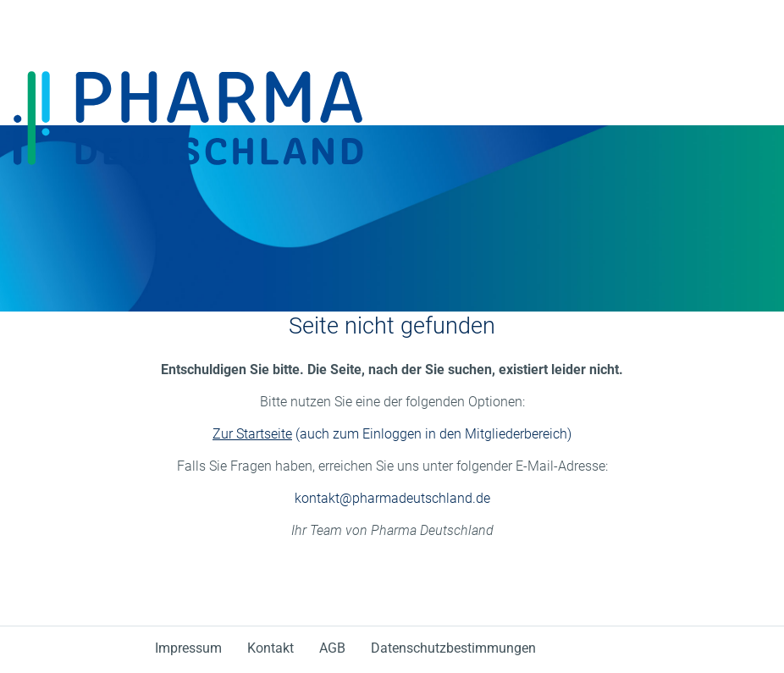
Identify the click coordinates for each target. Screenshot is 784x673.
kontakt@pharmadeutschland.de (392, 498)
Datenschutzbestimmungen (453, 648)
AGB (332, 648)
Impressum (188, 648)
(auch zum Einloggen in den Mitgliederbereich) (392, 434)
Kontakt (271, 648)
